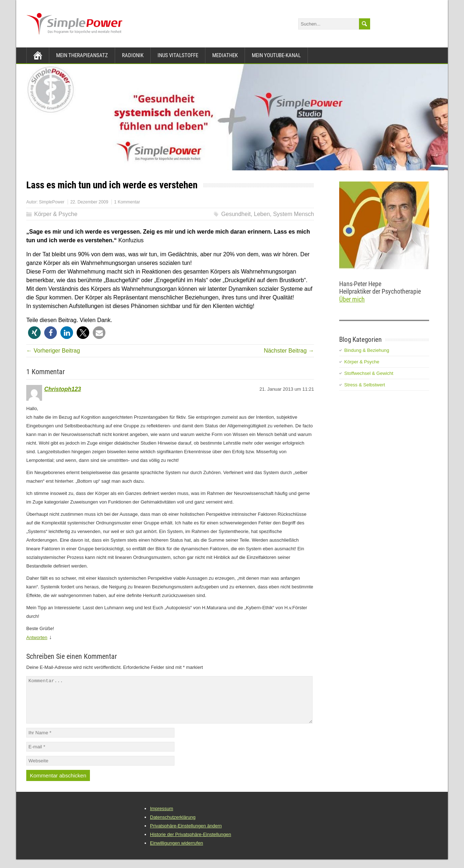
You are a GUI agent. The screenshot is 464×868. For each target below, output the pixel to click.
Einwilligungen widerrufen (176, 852)
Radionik (133, 55)
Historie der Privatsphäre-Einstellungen (190, 843)
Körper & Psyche (56, 214)
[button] (34, 333)
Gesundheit (236, 214)
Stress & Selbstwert (365, 385)
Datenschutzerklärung (173, 826)
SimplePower (52, 202)
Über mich (352, 299)
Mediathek (225, 55)
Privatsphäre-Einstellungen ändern (186, 834)
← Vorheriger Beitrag (53, 351)
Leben (262, 214)
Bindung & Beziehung (367, 350)
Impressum (162, 817)
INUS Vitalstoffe (178, 55)
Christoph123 (63, 389)
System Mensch (294, 214)
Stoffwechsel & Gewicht (369, 373)
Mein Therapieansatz (82, 55)
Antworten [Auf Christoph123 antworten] (37, 637)
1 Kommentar (127, 202)
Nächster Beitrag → (289, 351)
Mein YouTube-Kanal (276, 55)
